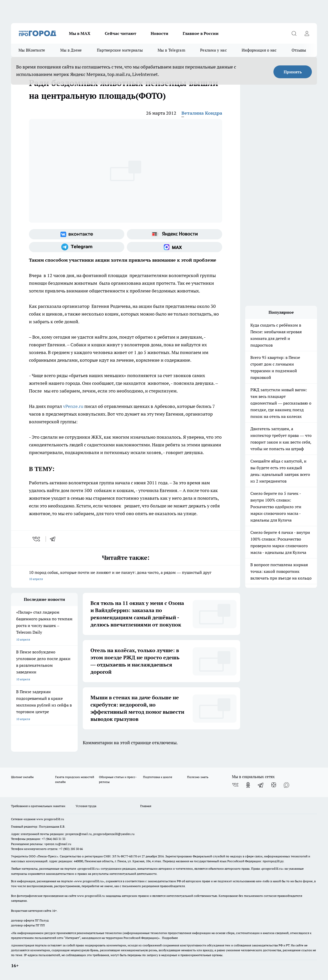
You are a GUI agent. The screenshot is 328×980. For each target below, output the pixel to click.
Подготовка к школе (158, 777)
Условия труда (86, 806)
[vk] (37, 539)
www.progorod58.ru (50, 819)
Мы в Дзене (71, 50)
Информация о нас (259, 50)
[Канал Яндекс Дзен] (274, 785)
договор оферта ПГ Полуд (30, 920)
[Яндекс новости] (175, 234)
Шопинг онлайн (22, 777)
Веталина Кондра (202, 113)
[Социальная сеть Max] (175, 247)
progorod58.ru (88, 869)
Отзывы (299, 50)
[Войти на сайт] (307, 33)
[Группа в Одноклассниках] (248, 785)
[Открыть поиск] (294, 33)
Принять (293, 72)
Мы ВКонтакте (32, 50)
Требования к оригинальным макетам (38, 806)
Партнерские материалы (120, 50)
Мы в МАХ (80, 33)
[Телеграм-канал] (77, 247)
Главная (146, 806)
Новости (160, 33)
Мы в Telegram (171, 50)
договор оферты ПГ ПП (28, 925)
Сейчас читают (121, 33)
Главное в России (201, 33)
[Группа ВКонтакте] (77, 234)
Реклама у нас (213, 50)
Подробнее (170, 938)
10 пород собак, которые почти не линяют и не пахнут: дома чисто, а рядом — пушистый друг (126, 576)
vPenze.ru (73, 406)
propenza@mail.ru (79, 834)
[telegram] (54, 539)
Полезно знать (198, 777)
